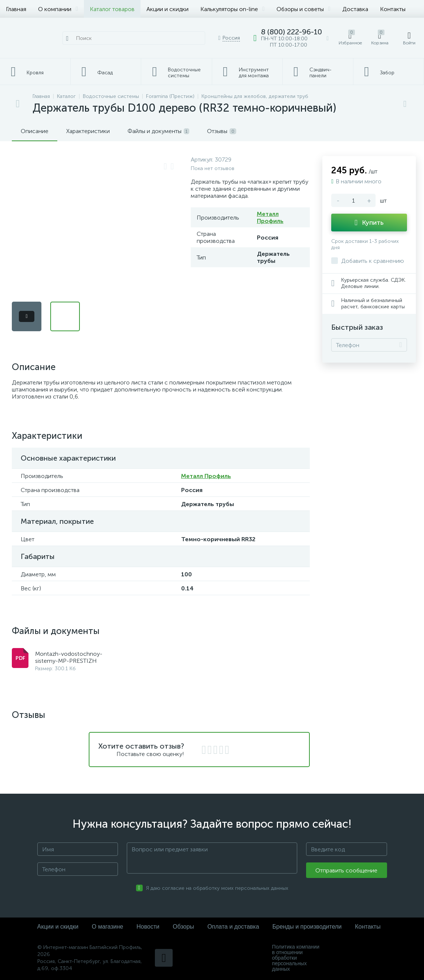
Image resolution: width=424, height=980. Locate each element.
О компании (58, 9)
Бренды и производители (307, 927)
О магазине (107, 927)
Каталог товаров (112, 9)
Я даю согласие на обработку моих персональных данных (217, 888)
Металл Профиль (270, 217)
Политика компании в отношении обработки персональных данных (296, 958)
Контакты (393, 9)
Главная (16, 9)
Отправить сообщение (346, 870)
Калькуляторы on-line (233, 9)
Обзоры (183, 927)
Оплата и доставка (233, 927)
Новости (148, 927)
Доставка (355, 9)
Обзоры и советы (303, 9)
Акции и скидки (167, 9)
